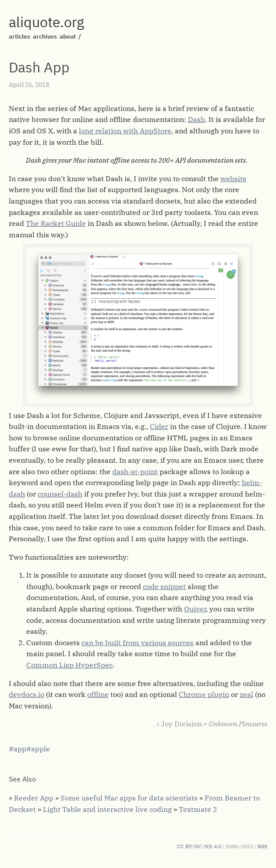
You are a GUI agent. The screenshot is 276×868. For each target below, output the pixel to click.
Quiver (195, 609)
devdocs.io (27, 694)
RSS (262, 846)
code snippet (164, 586)
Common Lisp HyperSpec (69, 665)
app (20, 749)
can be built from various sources (138, 643)
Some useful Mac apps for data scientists (129, 798)
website (234, 179)
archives (45, 36)
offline (98, 694)
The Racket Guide (56, 223)
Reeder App (34, 798)
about (68, 36)
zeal (246, 694)
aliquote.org (46, 22)
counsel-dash (60, 494)
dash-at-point (135, 472)
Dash (196, 119)
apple (41, 749)
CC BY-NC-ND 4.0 (199, 846)
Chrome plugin (204, 694)
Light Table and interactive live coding (107, 809)
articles (19, 36)
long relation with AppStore (125, 131)
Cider (159, 426)
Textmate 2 (198, 809)
